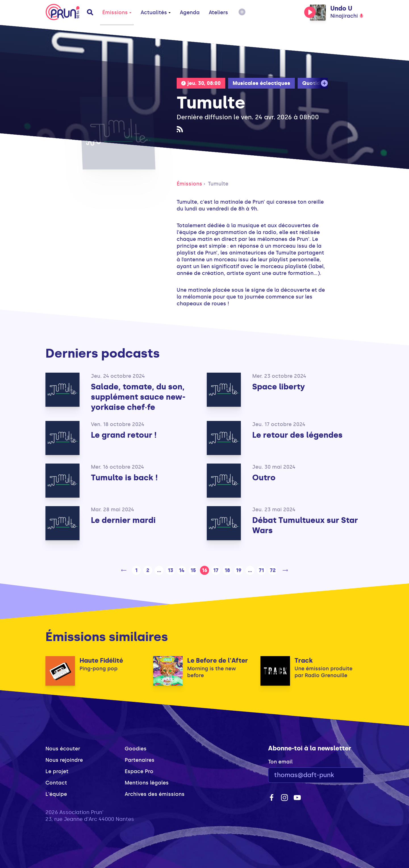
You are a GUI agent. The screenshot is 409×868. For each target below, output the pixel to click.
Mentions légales (147, 783)
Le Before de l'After (218, 661)
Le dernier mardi (123, 520)
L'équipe (56, 794)
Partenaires (140, 760)
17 (216, 570)
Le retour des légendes (297, 435)
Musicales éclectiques (261, 83)
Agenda (190, 12)
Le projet (57, 771)
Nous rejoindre (64, 760)
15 (193, 570)
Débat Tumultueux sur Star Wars (305, 525)
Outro (264, 478)
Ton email (280, 762)
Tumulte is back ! (124, 478)
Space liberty (279, 387)
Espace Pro (139, 771)
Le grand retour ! (124, 435)
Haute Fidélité (101, 661)
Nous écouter (63, 749)
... (159, 570)
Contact (56, 783)
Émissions (117, 12)
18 (227, 570)
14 (182, 570)
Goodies (136, 749)
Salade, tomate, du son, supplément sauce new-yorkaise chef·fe (138, 397)
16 (205, 570)
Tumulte (218, 184)
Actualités (156, 12)
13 (171, 570)
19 (239, 570)
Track (304, 661)
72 (273, 570)
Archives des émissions (155, 794)
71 (261, 570)
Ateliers (218, 12)
